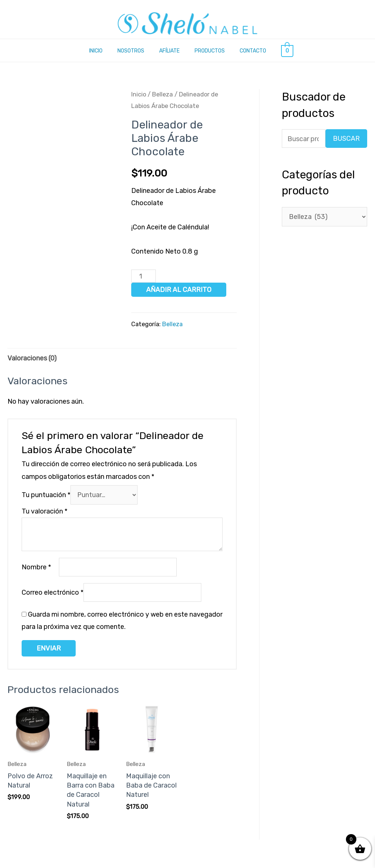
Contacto (253, 51)
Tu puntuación (46, 495)
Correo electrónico (53, 594)
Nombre (36, 568)
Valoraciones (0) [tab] (32, 358)
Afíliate (169, 51)
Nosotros (131, 51)
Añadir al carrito (179, 290)
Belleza (163, 95)
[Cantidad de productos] (143, 276)
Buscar (346, 139)
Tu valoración (45, 512)
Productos (210, 51)
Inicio (96, 51)
